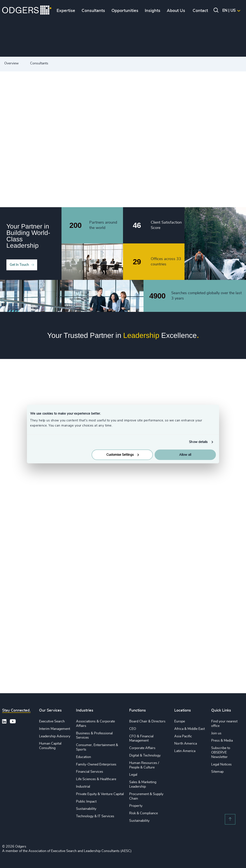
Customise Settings (123, 455)
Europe (180, 721)
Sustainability (86, 809)
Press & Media (222, 741)
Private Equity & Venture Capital (100, 794)
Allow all (185, 455)
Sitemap (217, 772)
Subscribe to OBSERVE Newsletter (221, 752)
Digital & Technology (145, 755)
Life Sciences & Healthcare (96, 779)
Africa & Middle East (190, 729)
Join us (216, 733)
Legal (133, 775)
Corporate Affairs (142, 748)
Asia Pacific (183, 736)
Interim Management (55, 729)
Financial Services (90, 772)
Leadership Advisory (55, 736)
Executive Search (52, 721)
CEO (133, 729)
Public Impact (86, 801)
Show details (198, 442)
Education (83, 757)
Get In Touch (19, 265)
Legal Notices (221, 764)
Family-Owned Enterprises (96, 764)
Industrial (83, 787)
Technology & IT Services (95, 816)
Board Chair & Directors (147, 721)
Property (136, 806)
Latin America (185, 751)
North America (186, 744)
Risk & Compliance (143, 813)
